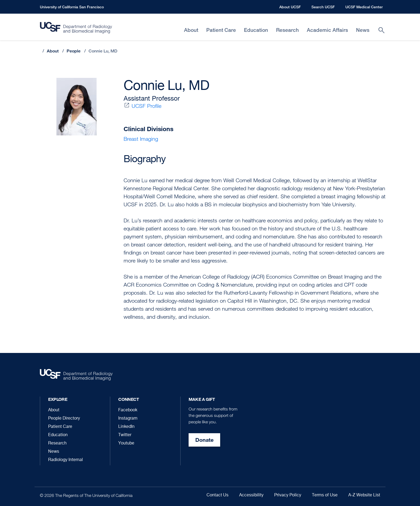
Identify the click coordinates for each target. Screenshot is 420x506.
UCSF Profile (146, 106)
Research (57, 443)
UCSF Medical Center (364, 7)
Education (58, 435)
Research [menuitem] (287, 30)
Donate (204, 440)
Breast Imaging (141, 139)
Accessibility (251, 495)
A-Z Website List (364, 495)
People (74, 51)
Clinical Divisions (148, 129)
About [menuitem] (191, 30)
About (53, 51)
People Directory (64, 419)
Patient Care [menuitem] (221, 30)
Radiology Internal (66, 460)
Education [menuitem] (256, 30)
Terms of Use (325, 495)
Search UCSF (323, 7)
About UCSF (290, 7)
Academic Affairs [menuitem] (327, 30)
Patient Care (60, 427)
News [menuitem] (363, 30)
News (54, 452)
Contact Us (217, 495)
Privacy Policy (288, 495)
